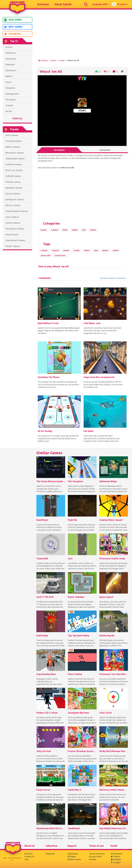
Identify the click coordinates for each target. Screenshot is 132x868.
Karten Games (13, 194)
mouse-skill (46, 255)
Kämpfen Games (14, 188)
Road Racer (42, 520)
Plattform (11, 53)
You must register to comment (113, 278)
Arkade (9, 105)
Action (9, 47)
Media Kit (50, 854)
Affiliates (72, 857)
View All (18, 118)
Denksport (11, 70)
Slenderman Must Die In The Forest (51, 828)
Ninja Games (12, 234)
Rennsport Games (15, 153)
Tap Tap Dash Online (79, 636)
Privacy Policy (95, 857)
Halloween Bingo (108, 481)
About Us (28, 854)
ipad (96, 250)
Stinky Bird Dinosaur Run (112, 751)
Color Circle (105, 713)
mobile (75, 230)
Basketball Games (15, 159)
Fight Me (72, 520)
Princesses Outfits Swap (112, 559)
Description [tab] (59, 150)
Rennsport (11, 59)
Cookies (93, 859)
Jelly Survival (44, 751)
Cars (70, 559)
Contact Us (29, 857)
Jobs (26, 859)
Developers (73, 854)
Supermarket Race (46, 674)
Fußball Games (13, 176)
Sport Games (12, 217)
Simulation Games (15, 229)
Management (12, 94)
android (55, 250)
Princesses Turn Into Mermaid (114, 674)
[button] (101, 4)
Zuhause (43, 4)
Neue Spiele (63, 4)
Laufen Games (13, 223)
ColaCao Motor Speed (111, 520)
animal (93, 230)
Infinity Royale (107, 636)
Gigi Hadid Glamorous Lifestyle (114, 828)
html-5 (87, 250)
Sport (8, 82)
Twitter (115, 857)
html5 (65, 230)
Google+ (116, 862)
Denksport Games (15, 199)
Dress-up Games (14, 170)
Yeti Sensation (75, 481)
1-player (54, 230)
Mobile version (74, 859)
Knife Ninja (42, 636)
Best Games (13, 27)
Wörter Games (13, 205)
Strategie (11, 100)
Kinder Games (13, 246)
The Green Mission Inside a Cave (51, 481)
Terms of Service (97, 854)
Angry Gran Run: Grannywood (99, 377)
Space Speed (106, 597)
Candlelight (74, 828)
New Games (13, 20)
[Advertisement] (18, 294)
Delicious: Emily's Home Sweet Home (114, 790)
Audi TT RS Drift (45, 597)
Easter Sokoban (76, 597)
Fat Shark (89, 431)
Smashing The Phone (49, 377)
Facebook (116, 854)
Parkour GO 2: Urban (47, 713)
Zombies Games (14, 164)
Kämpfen (10, 88)
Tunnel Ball (42, 559)
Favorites (12, 34)
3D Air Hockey (45, 431)
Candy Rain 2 (74, 790)
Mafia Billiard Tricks (48, 323)
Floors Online (75, 674)
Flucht (9, 111)
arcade (62, 60)
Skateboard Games (15, 240)
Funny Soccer (43, 790)
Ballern (9, 76)
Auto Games (12, 135)
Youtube (116, 859)
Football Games (14, 141)
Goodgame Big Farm (78, 713)
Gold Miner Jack (92, 323)
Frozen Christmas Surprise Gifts (82, 751)
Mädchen (10, 65)
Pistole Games (13, 182)
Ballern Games (13, 147)
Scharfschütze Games (17, 211)
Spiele (53, 60)
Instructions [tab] (105, 150)
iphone (105, 250)
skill (84, 230)
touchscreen (60, 255)
